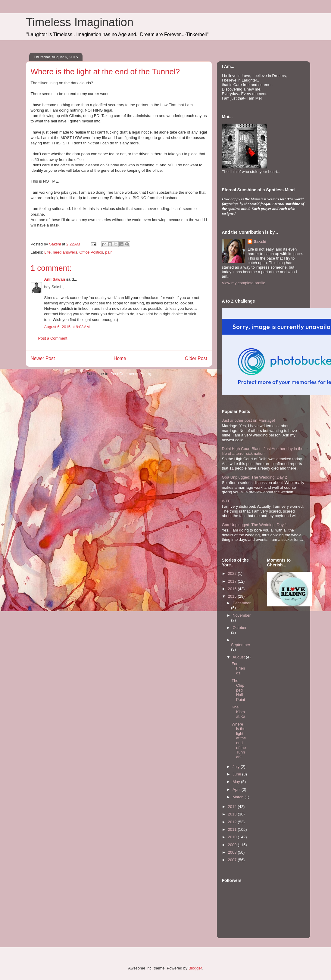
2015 (233, 596)
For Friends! (238, 668)
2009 (233, 845)
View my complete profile (244, 283)
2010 (233, 837)
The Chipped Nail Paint (238, 690)
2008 (233, 852)
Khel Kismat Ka (238, 712)
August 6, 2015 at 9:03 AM (67, 327)
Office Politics (91, 252)
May (237, 782)
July (237, 767)
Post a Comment (53, 338)
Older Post (196, 358)
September (241, 645)
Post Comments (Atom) (131, 374)
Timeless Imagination (80, 22)
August (239, 657)
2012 (233, 822)
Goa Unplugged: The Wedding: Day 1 (254, 525)
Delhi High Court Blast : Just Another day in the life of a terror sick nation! (263, 451)
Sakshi (260, 241)
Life (47, 252)
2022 (233, 573)
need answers (65, 252)
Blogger (195, 968)
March (239, 797)
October (239, 628)
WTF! (227, 501)
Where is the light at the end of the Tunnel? (239, 741)
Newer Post (43, 358)
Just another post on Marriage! (248, 420)
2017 (233, 581)
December (242, 603)
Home (120, 358)
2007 (233, 860)
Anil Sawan (55, 279)
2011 (233, 829)
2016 (233, 589)
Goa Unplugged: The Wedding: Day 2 (254, 477)
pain (109, 252)
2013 (233, 814)
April (237, 789)
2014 (233, 807)
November (242, 615)
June (237, 774)
